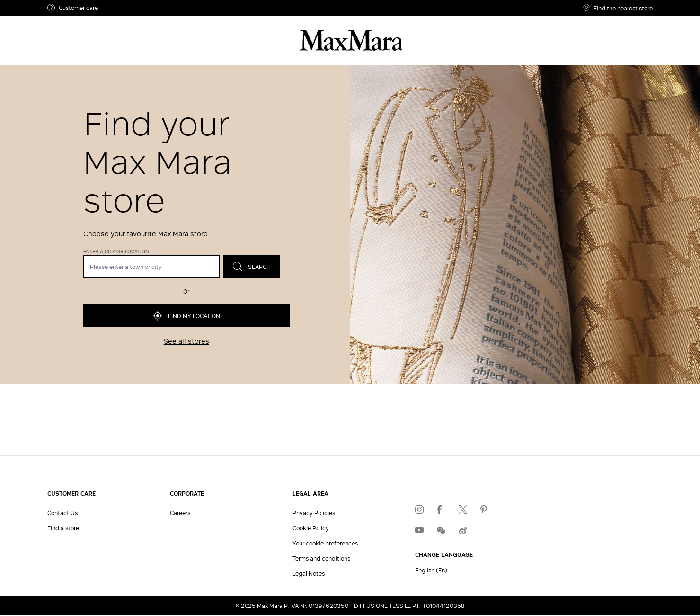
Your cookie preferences (325, 543)
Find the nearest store (618, 8)
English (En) (431, 570)
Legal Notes (309, 573)
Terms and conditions (321, 558)
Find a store (63, 528)
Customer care (73, 8)
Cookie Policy (311, 528)
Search (252, 267)
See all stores (186, 341)
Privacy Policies (314, 513)
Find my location (186, 316)
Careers (180, 513)
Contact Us (62, 513)
